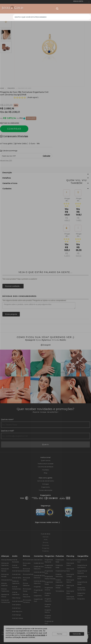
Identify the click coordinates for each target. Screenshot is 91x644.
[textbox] (52, 17)
